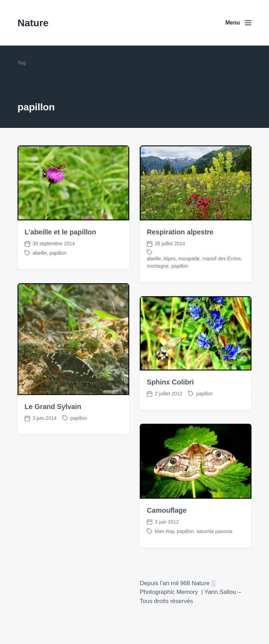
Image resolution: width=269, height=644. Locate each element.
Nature (33, 23)
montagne (158, 266)
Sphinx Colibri (170, 394)
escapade (189, 259)
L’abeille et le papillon (60, 232)
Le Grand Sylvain (53, 418)
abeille (40, 253)
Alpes (170, 259)
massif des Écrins (222, 259)
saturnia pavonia (215, 543)
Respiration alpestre (180, 232)
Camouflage (167, 522)
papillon (58, 253)
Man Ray (164, 543)
